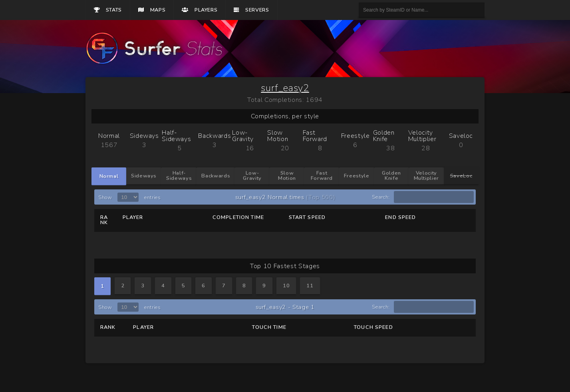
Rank (104, 220)
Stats (108, 10)
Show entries (129, 197)
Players (200, 10)
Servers (251, 10)
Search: (423, 197)
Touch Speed (373, 327)
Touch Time (269, 327)
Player (133, 217)
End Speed (400, 217)
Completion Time (238, 217)
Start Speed (307, 217)
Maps (152, 10)
